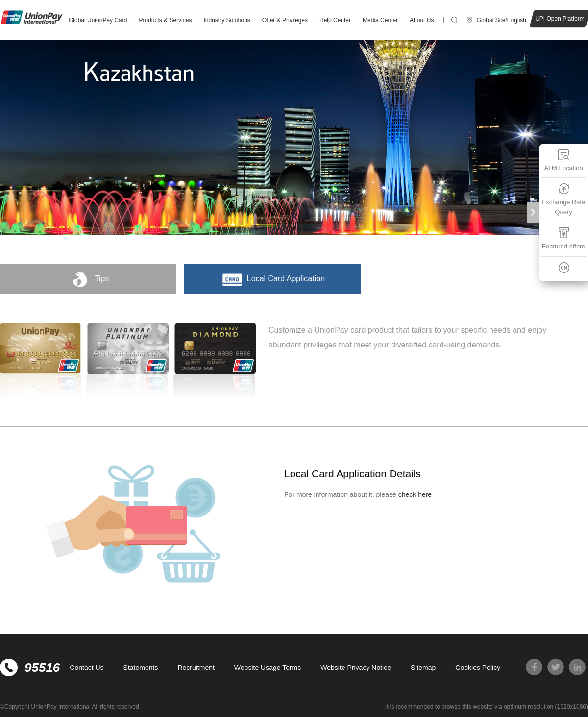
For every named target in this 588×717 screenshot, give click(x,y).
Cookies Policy (478, 668)
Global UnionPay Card (98, 20)
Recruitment (196, 668)
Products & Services (165, 20)
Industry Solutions (227, 20)
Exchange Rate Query (564, 199)
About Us (422, 20)
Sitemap (423, 668)
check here (415, 494)
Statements (141, 668)
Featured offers (563, 238)
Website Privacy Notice (356, 668)
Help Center (335, 20)
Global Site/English (502, 20)
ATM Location (563, 160)
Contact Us (86, 668)
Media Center (380, 20)
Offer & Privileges (285, 20)
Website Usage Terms (268, 668)
